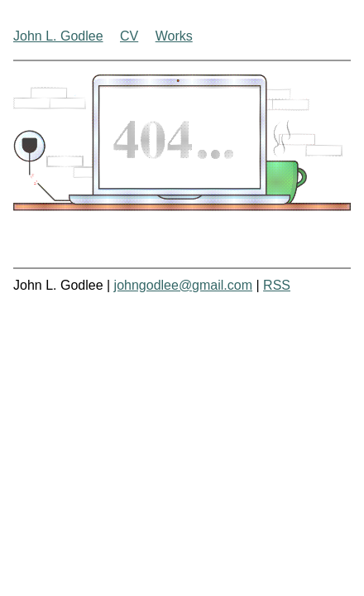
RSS (277, 285)
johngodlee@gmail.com (183, 285)
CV (129, 36)
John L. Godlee (58, 36)
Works (174, 36)
